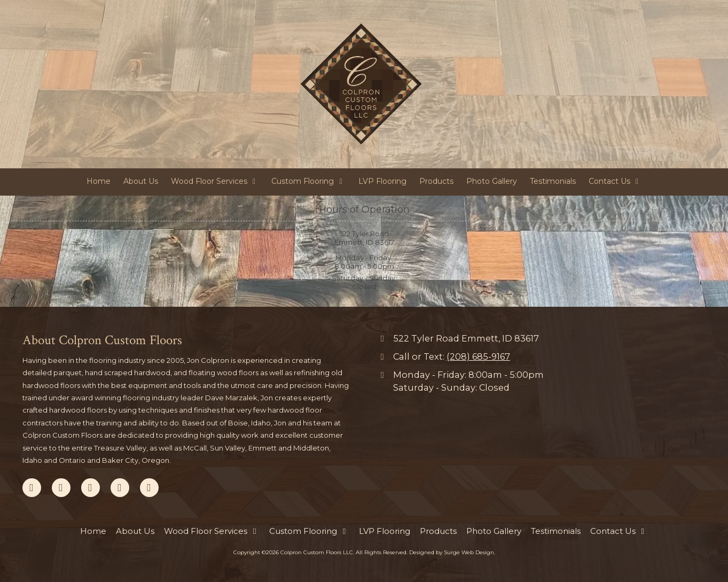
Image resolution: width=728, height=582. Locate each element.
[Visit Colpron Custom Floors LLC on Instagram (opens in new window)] (149, 488)
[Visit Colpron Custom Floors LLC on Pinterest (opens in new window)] (91, 488)
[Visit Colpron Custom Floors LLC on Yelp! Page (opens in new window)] (120, 488)
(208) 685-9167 (478, 356)
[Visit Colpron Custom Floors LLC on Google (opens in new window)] (61, 488)
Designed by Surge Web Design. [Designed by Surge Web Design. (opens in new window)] (452, 552)
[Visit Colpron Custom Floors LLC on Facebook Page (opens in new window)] (32, 488)
